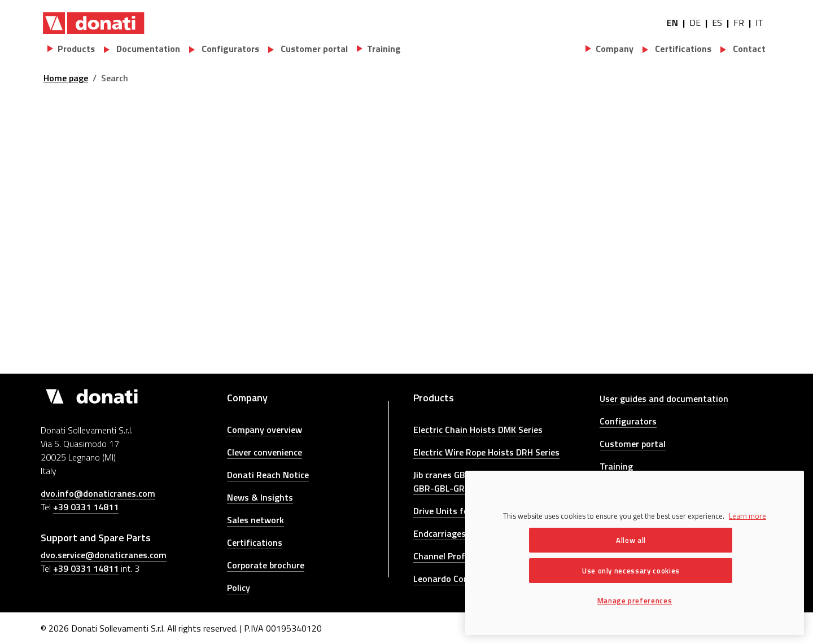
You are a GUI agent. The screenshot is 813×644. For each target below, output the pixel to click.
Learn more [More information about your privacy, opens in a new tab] (748, 516)
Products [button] (76, 49)
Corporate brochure (266, 565)
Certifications (682, 49)
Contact (748, 49)
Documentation (147, 49)
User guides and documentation (664, 398)
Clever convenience (265, 452)
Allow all (631, 540)
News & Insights (260, 497)
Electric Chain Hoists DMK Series (478, 430)
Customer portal (313, 49)
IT (759, 23)
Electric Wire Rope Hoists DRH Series (486, 452)
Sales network (255, 520)
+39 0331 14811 (86, 507)
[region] (635, 553)
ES (717, 23)
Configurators (229, 49)
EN (672, 23)
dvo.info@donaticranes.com (98, 493)
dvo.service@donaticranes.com (104, 555)
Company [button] (615, 49)
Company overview (265, 430)
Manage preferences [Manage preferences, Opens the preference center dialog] (635, 601)
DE (695, 23)
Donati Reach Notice (268, 475)
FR (739, 23)
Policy (239, 588)
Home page (66, 78)
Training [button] (384, 49)
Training (616, 466)
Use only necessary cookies (631, 571)
